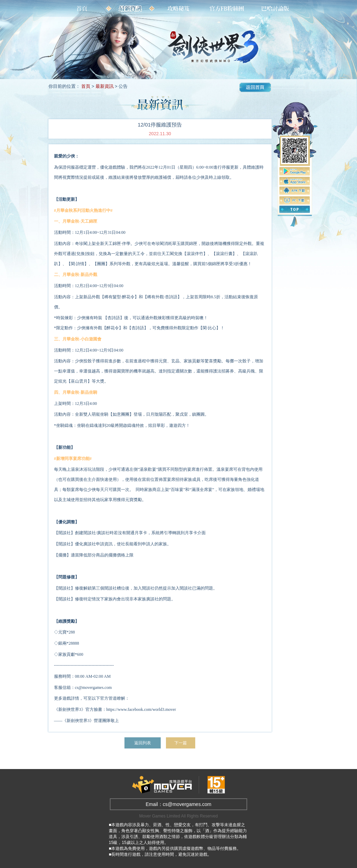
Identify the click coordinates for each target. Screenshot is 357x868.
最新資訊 (105, 86)
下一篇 (181, 743)
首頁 (86, 86)
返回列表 (142, 743)
